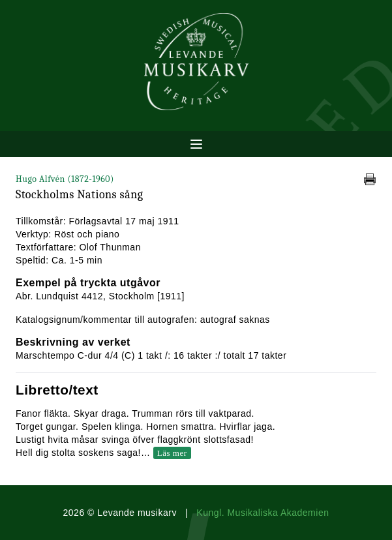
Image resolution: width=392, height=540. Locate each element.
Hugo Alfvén (65, 179)
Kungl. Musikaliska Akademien (263, 513)
